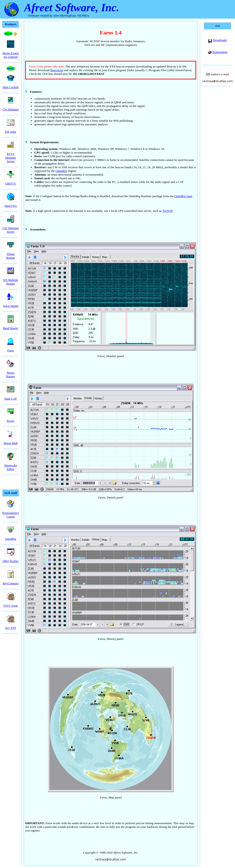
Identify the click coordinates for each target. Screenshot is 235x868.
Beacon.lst (57, 70)
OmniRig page (183, 196)
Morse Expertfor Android (11, 52)
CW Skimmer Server (11, 227)
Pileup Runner (11, 253)
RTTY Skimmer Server (11, 154)
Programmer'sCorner (11, 511)
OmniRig (61, 171)
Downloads (220, 40)
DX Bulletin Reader (11, 279)
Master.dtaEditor (11, 464)
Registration (220, 52)
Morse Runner (11, 371)
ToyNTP (167, 211)
